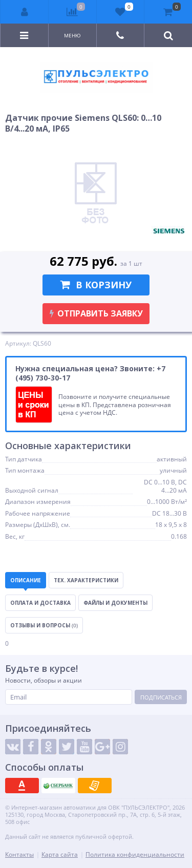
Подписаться (161, 697)
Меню (72, 35)
